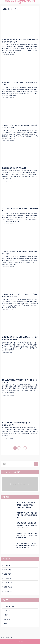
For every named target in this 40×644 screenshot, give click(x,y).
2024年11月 (8, 587)
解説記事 (7, 619)
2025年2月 (8, 574)
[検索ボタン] (38, 2)
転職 (6, 623)
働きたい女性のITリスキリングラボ (20, 2)
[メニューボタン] (2, 2)
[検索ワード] (20, 464)
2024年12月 (8, 583)
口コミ (6, 615)
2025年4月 (8, 565)
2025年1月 (8, 578)
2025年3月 (8, 570)
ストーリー (8, 611)
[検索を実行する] (36, 464)
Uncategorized (9, 606)
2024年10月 (8, 591)
